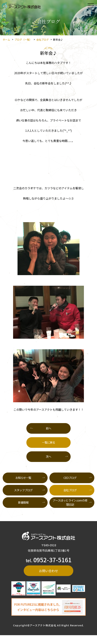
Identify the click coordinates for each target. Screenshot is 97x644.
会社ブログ (42, 40)
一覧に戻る (48, 442)
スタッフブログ (23, 490)
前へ (48, 428)
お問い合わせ (48, 571)
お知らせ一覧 (23, 478)
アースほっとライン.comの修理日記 (70, 502)
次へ (48, 456)
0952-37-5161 (52, 560)
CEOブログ (70, 478)
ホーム (6, 40)
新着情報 (23, 502)
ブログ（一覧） (23, 40)
